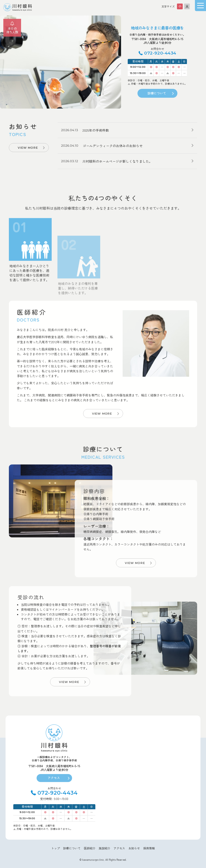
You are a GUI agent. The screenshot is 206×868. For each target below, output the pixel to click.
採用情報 (149, 848)
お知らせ (134, 848)
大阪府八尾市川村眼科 (18, 7)
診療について (157, 93)
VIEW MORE (28, 148)
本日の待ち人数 (12, 30)
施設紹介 (104, 848)
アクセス (54, 778)
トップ (56, 848)
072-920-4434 (160, 53)
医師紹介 (90, 848)
